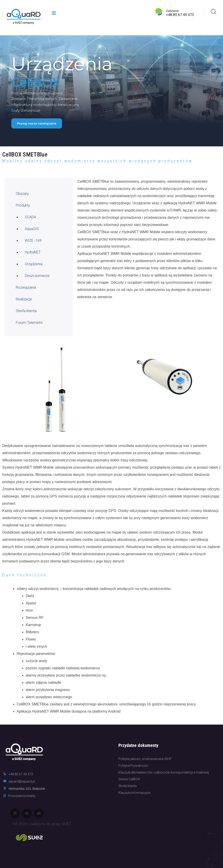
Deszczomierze (37, 276)
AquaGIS (32, 229)
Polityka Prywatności (133, 766)
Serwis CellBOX (129, 779)
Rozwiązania (26, 287)
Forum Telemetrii (29, 323)
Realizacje (24, 299)
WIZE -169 (33, 241)
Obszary (22, 194)
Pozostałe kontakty (22, 796)
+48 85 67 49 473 (180, 15)
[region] (111, 91)
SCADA (30, 217)
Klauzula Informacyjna (134, 793)
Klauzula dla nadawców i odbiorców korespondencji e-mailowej (164, 772)
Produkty (23, 205)
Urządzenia (34, 264)
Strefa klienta (26, 311)
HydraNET (33, 252)
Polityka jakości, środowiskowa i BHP (145, 759)
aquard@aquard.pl (22, 781)
